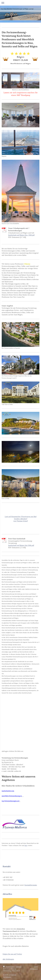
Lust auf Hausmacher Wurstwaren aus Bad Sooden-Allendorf (21, 517)
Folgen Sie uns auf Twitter (12, 954)
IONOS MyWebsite (10, 976)
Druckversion (9, 967)
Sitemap (19, 967)
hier (26, 845)
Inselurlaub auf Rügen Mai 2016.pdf (21, 545)
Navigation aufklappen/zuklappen (20, 3)
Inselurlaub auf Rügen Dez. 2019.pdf (21, 235)
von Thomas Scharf (21, 521)
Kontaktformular (31, 885)
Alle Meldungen (8, 959)
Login (36, 967)
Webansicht (34, 969)
